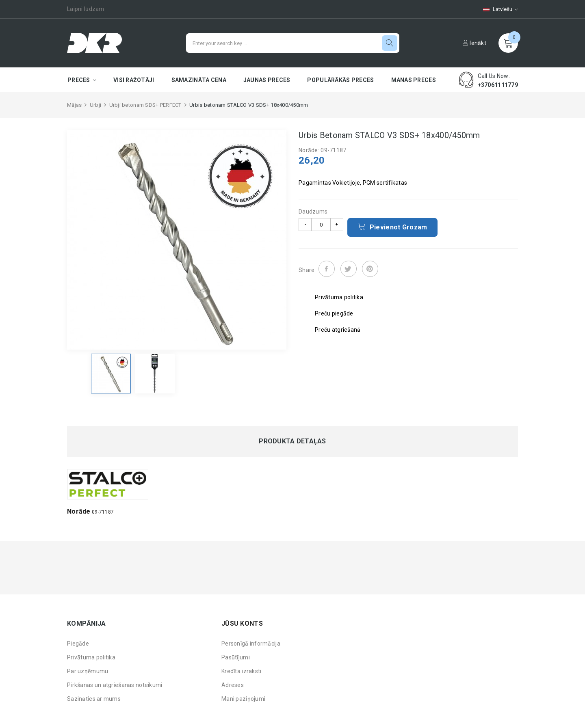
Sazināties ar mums (94, 699)
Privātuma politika (91, 657)
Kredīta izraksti (241, 671)
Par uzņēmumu (88, 671)
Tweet (349, 269)
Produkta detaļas (292, 441)
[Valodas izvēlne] (496, 9)
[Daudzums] (321, 225)
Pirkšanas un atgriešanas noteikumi (115, 685)
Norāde (79, 511)
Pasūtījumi (236, 657)
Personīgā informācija (251, 644)
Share (327, 269)
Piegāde (78, 644)
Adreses (233, 685)
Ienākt (474, 43)
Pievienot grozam (392, 227)
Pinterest (370, 269)
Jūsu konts (242, 623)
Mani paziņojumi (243, 699)
